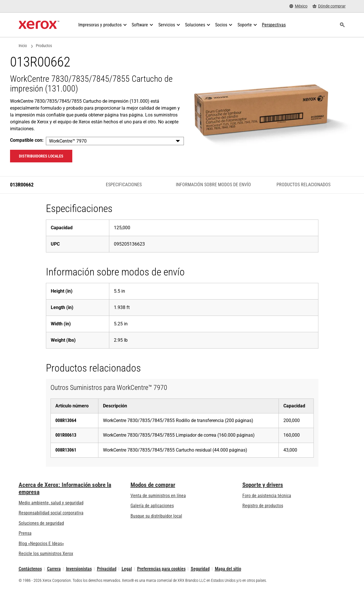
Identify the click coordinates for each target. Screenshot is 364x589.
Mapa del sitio (228, 569)
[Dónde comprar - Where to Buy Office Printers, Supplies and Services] (329, 6)
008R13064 (66, 420)
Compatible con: (27, 140)
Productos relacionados (303, 185)
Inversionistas (79, 569)
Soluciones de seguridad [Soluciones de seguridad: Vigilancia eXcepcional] (41, 523)
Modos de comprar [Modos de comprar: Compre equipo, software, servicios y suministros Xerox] (153, 485)
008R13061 (66, 450)
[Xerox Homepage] (39, 25)
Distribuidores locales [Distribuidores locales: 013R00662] (41, 156)
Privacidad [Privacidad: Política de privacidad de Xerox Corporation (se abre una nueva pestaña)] (107, 569)
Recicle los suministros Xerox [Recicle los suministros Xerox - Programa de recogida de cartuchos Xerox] (46, 554)
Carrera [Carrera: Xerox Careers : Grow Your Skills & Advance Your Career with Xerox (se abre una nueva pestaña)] (54, 569)
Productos (44, 46)
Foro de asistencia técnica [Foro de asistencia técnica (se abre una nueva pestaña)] (267, 496)
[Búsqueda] (342, 25)
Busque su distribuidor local (156, 516)
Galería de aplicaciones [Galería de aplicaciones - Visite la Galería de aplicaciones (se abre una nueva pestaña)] (152, 506)
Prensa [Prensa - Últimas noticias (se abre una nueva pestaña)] (25, 533)
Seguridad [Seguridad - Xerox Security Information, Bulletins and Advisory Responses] (200, 569)
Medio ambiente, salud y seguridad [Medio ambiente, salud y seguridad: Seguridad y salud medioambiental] (51, 503)
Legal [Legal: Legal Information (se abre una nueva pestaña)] (127, 569)
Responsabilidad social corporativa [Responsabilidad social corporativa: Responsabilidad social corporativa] (51, 513)
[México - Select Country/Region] (298, 6)
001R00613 (66, 435)
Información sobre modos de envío (213, 185)
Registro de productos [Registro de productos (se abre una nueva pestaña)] (263, 506)
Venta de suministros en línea (158, 496)
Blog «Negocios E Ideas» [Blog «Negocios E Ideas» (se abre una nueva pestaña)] (41, 544)
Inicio (23, 46)
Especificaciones (124, 185)
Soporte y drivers (263, 485)
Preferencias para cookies (161, 569)
